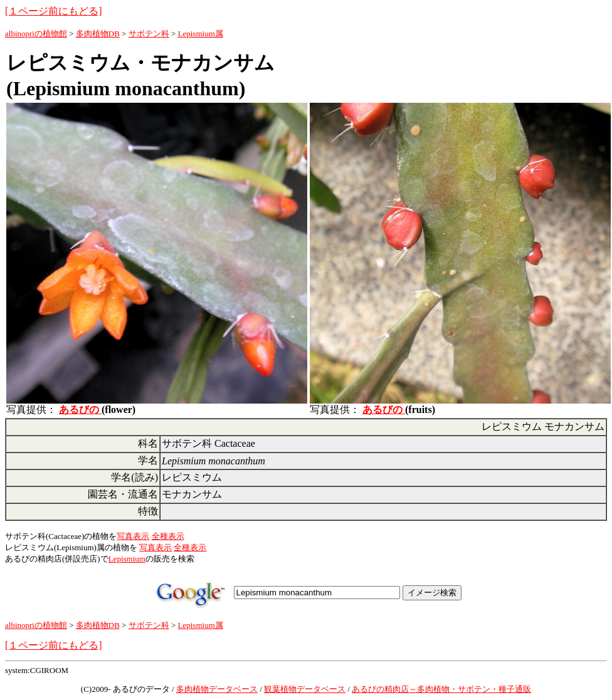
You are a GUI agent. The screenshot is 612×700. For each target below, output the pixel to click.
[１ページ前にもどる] (54, 11)
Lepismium (127, 559)
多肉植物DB (98, 34)
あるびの (80, 410)
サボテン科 (149, 34)
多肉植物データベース (217, 689)
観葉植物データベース (305, 689)
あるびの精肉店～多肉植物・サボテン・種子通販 (441, 689)
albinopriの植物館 (36, 34)
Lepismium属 (201, 34)
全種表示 (168, 536)
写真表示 (133, 536)
